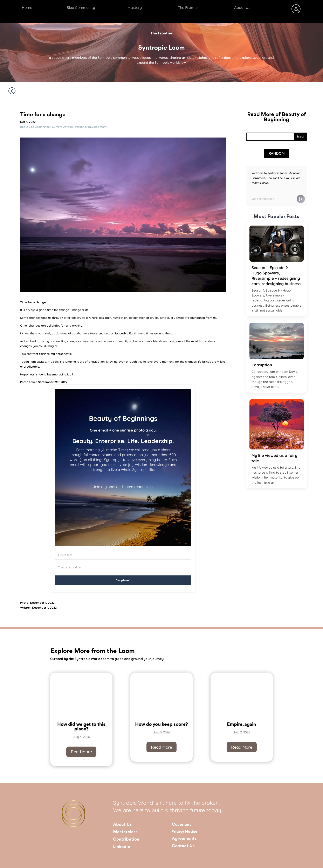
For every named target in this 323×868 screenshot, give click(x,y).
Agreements (184, 839)
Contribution (126, 839)
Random (277, 153)
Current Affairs (62, 127)
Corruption (262, 365)
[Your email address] (123, 567)
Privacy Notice (184, 832)
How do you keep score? (161, 725)
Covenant (181, 825)
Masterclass (125, 832)
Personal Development (91, 127)
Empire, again (242, 725)
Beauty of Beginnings (35, 127)
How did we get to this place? (81, 727)
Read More (81, 752)
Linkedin (122, 847)
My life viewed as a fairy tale (274, 458)
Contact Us (183, 846)
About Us (122, 825)
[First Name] (123, 555)
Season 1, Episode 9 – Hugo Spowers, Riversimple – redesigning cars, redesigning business (276, 276)
